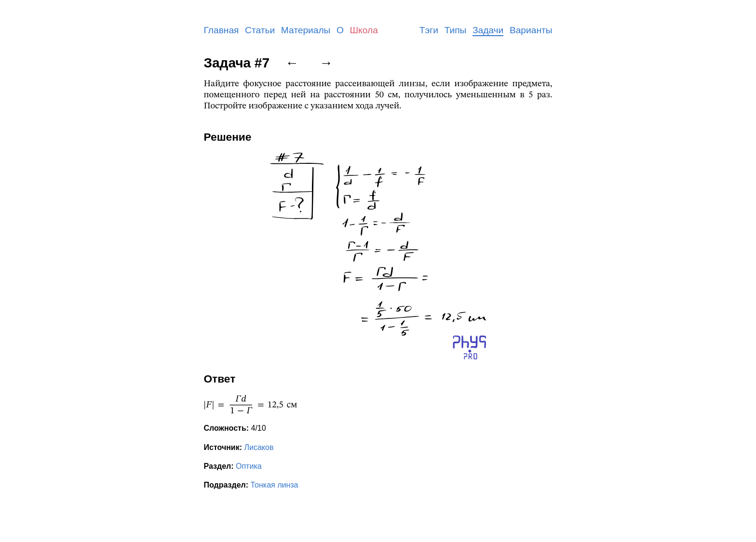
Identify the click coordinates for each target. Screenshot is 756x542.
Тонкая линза (275, 485)
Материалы (306, 30)
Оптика (249, 466)
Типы (456, 30)
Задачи (488, 30)
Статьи (260, 30)
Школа (364, 30)
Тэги (429, 30)
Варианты (531, 30)
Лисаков (259, 447)
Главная (222, 30)
